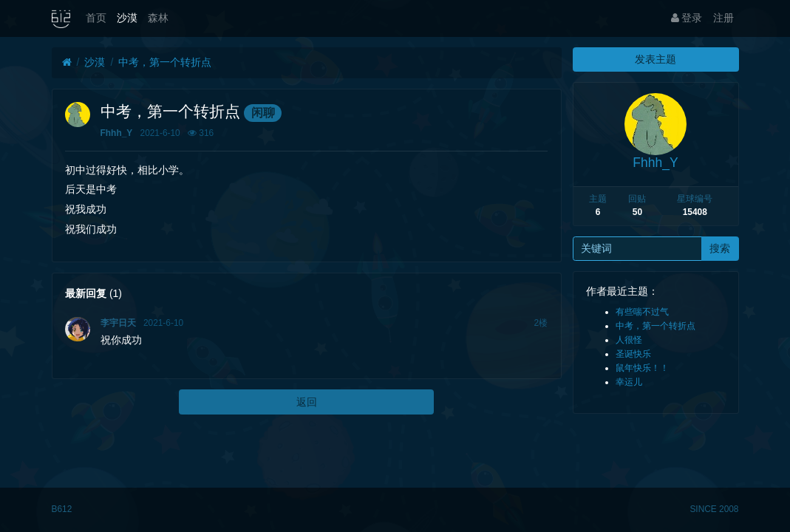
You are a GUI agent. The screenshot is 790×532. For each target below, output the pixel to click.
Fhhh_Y (117, 133)
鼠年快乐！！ (642, 368)
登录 (687, 18)
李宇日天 (118, 323)
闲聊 (263, 113)
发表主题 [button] (656, 59)
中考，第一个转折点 (165, 62)
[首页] (67, 62)
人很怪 (629, 340)
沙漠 (127, 18)
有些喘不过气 (642, 312)
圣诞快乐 (633, 354)
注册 (723, 18)
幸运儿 (629, 382)
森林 (158, 18)
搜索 (720, 248)
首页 (96, 18)
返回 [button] (307, 402)
